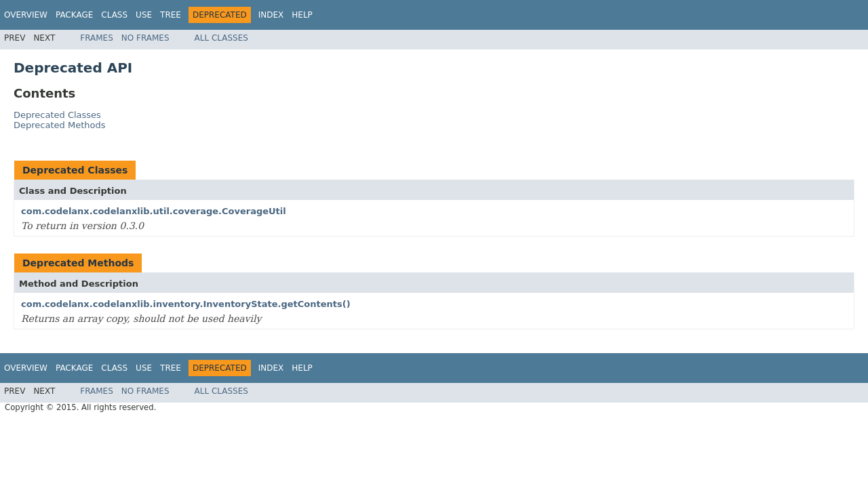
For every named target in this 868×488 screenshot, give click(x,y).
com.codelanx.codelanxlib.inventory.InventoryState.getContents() (186, 304)
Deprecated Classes (57, 115)
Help (302, 15)
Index (271, 15)
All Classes (221, 38)
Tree (171, 15)
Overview (26, 15)
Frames (97, 38)
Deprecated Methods (59, 125)
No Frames (145, 38)
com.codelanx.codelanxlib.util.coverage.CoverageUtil (154, 211)
